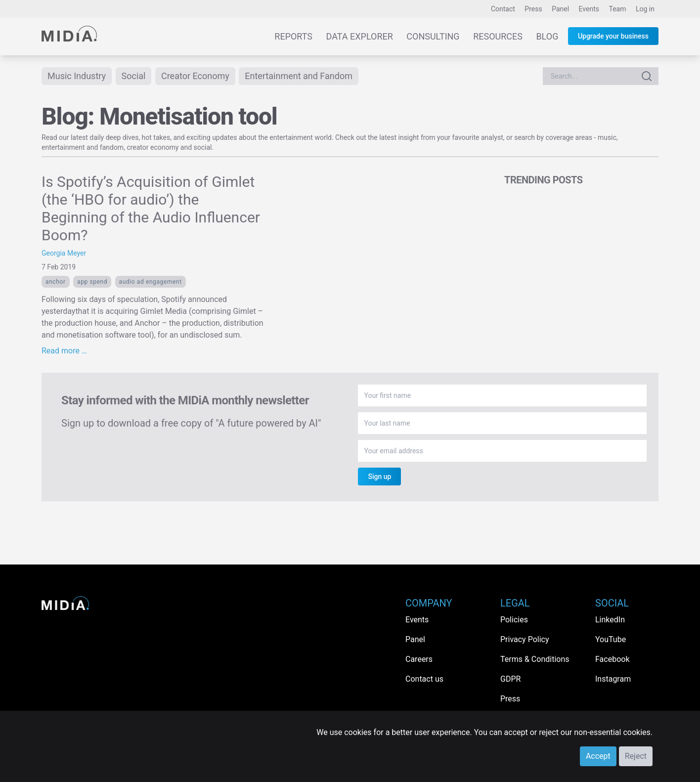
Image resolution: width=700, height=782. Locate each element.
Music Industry (77, 76)
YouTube (611, 639)
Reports (293, 36)
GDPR (510, 679)
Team (618, 9)
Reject (636, 756)
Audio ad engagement (151, 282)
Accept (598, 756)
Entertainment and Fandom (299, 76)
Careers (419, 659)
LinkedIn (610, 620)
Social (134, 76)
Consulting (433, 36)
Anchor (56, 282)
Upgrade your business (613, 36)
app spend (92, 282)
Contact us (424, 679)
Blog (547, 36)
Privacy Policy (525, 639)
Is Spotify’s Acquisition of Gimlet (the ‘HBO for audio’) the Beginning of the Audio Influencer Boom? (151, 208)
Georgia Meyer (64, 253)
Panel (560, 9)
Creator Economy (195, 76)
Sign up (379, 477)
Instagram (613, 679)
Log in (645, 9)
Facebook (612, 659)
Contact (503, 9)
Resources (498, 36)
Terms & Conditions (535, 659)
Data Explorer (360, 36)
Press (533, 9)
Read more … (64, 351)
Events (589, 9)
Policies (514, 620)
